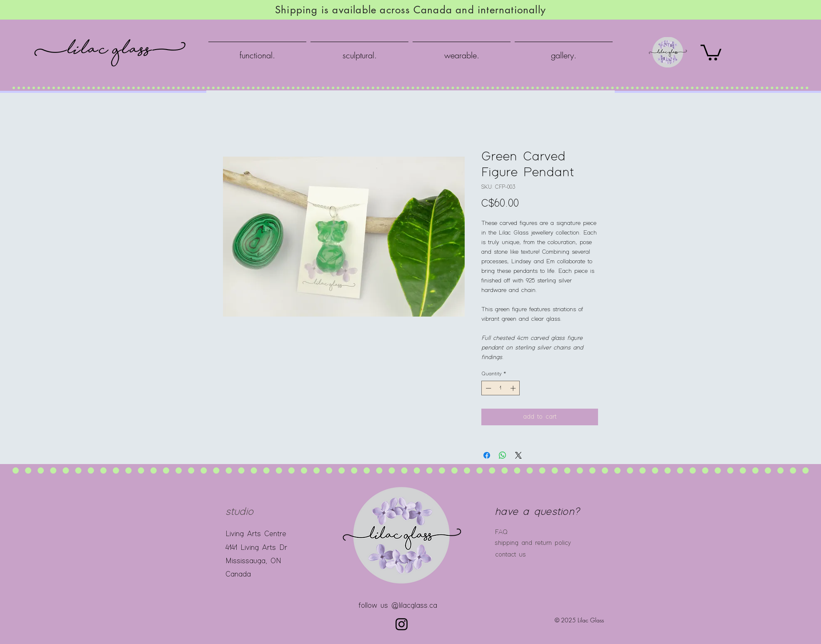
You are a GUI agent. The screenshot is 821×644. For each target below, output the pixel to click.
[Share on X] (518, 455)
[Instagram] (402, 624)
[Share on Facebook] (487, 455)
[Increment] (514, 388)
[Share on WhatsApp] (503, 455)
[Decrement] (488, 388)
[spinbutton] (501, 388)
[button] (711, 52)
